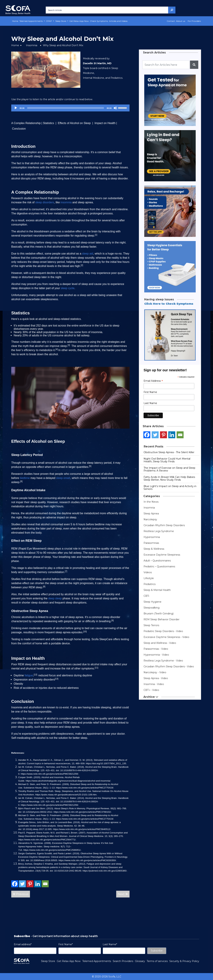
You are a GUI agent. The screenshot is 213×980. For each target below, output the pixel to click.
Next (123, 894)
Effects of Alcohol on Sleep (74, 123)
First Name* (66, 944)
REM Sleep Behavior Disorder (161, 619)
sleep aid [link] (88, 254)
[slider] (66, 108)
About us (181, 21)
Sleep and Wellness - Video (160, 643)
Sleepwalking (152, 608)
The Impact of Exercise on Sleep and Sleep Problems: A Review (169, 469)
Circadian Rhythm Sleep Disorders (164, 525)
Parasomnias (151, 543)
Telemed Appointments (97, 961)
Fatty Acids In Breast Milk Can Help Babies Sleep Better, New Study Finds (169, 478)
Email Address (153, 381)
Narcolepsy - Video (155, 672)
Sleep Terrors (151, 625)
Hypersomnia (152, 537)
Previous (21, 894)
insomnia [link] (66, 202)
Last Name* (110, 944)
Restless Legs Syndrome (159, 531)
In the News (151, 502)
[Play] (16, 108)
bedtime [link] (25, 478)
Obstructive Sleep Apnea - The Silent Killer (169, 452)
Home (15, 21)
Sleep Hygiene (152, 602)
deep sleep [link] (55, 598)
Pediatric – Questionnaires (159, 566)
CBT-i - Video (151, 690)
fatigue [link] (29, 675)
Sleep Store (48, 961)
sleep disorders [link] (45, 202)
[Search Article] (107, 10)
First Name (150, 392)
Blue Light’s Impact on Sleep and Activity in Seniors (170, 488)
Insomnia (32, 45)
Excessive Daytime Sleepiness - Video (166, 637)
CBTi (146, 596)
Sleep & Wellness (154, 549)
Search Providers (123, 961)
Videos (148, 572)
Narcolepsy (150, 519)
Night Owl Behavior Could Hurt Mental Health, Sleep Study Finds (167, 460)
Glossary (140, 961)
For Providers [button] (194, 21)
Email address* (23, 944)
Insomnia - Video (154, 684)
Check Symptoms (99, 21)
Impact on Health (105, 123)
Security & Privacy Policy (184, 961)
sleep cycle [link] (68, 288)
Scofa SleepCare (102, 639)
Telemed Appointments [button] (31, 21)
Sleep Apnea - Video (156, 678)
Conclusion (19, 129)
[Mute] (115, 108)
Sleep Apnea (151, 514)
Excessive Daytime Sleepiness (162, 555)
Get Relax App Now (79, 21)
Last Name (150, 403)
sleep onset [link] (63, 478)
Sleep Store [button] (61, 21)
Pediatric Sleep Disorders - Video (163, 631)
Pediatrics (150, 584)
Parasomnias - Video (156, 649)
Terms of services (157, 961)
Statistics (49, 123)
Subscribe (157, 951)
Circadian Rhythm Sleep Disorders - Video (169, 666)
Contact (171, 21)
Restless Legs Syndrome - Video (163, 661)
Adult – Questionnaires (157, 561)
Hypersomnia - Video (156, 655)
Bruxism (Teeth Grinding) (159, 614)
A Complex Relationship (26, 123)
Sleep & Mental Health (157, 590)
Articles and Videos (118, 21)
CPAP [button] (49, 21)
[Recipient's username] (166, 65)
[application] (70, 108)
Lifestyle (149, 578)
